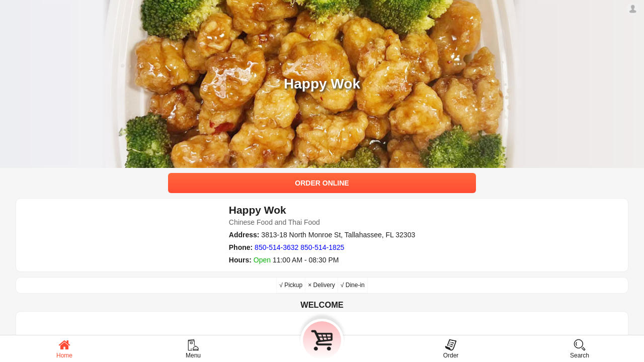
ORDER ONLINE (322, 183)
